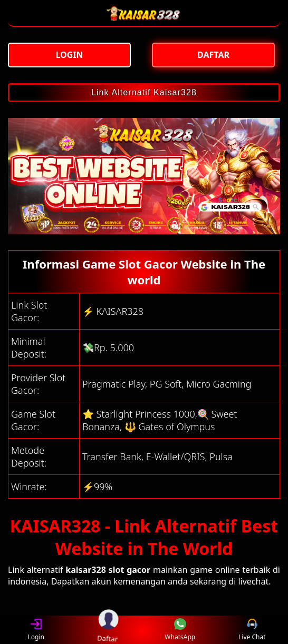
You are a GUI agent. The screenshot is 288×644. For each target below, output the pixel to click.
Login (36, 630)
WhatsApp (180, 630)
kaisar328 (86, 570)
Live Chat (252, 630)
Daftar (108, 630)
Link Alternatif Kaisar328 (144, 92)
